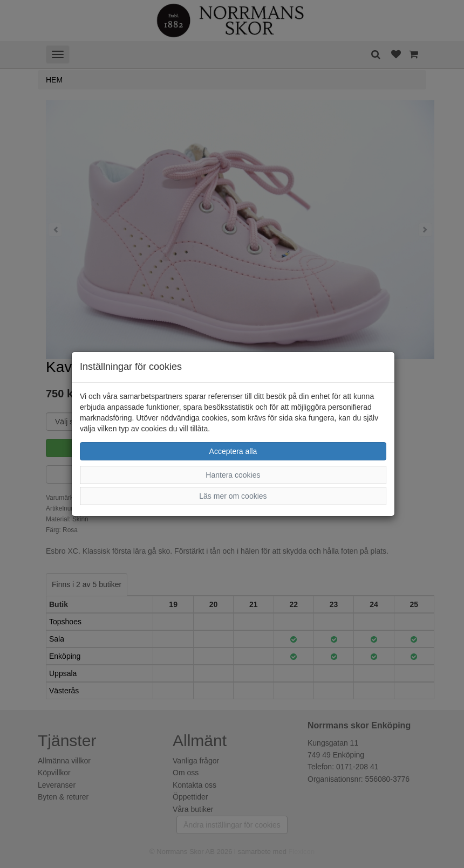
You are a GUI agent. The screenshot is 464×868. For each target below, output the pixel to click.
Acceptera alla (233, 451)
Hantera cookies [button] (233, 475)
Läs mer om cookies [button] (233, 496)
